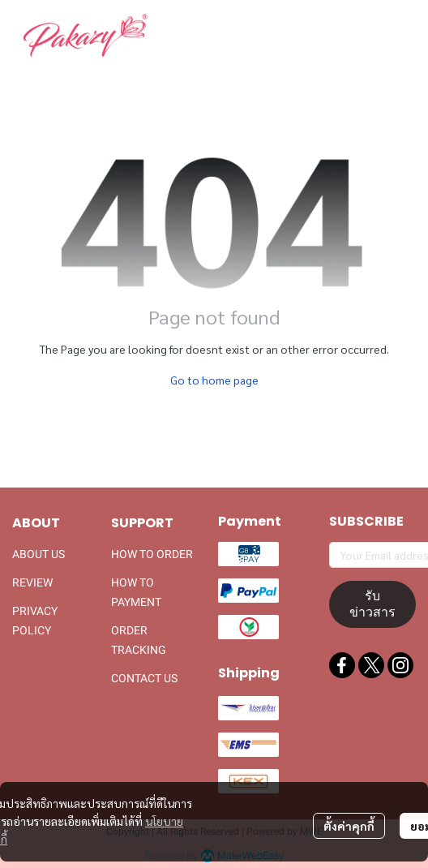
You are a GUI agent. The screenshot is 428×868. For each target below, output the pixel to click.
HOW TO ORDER (152, 554)
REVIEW (32, 582)
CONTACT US (144, 678)
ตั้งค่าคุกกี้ (349, 826)
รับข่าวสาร (372, 604)
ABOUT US (39, 554)
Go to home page (214, 380)
